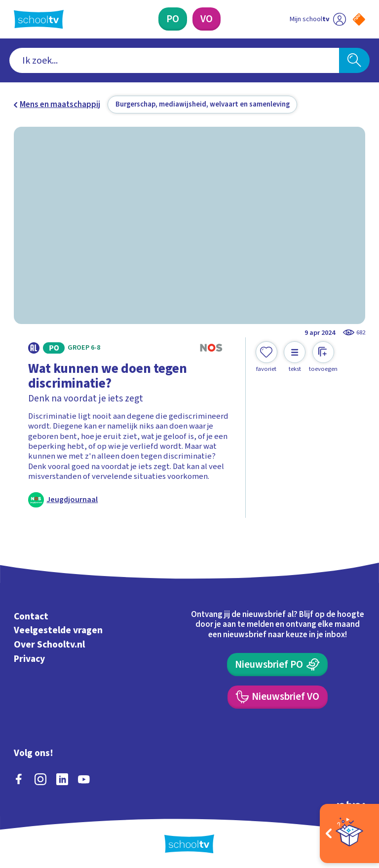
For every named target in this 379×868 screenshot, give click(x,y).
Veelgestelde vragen (58, 629)
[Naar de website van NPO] (359, 19)
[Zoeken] (354, 61)
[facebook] (19, 778)
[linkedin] (62, 778)
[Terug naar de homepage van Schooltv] (39, 19)
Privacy (29, 657)
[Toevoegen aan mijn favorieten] (266, 357)
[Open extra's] (349, 833)
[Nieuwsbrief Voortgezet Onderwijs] (278, 696)
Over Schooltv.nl (49, 643)
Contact (31, 615)
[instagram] (40, 778)
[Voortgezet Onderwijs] (207, 19)
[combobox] (174, 61)
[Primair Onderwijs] (173, 19)
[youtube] (84, 778)
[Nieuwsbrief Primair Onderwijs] (277, 663)
